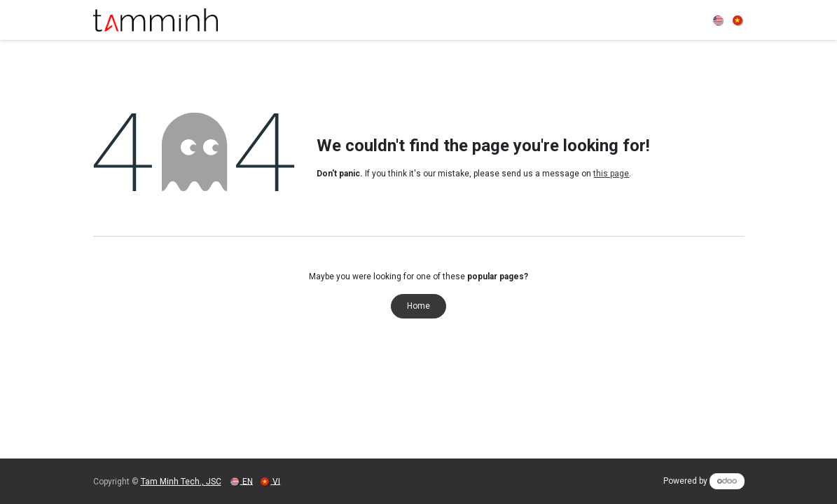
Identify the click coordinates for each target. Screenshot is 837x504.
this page (611, 174)
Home (418, 306)
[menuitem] (719, 20)
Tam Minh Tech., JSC (181, 482)
